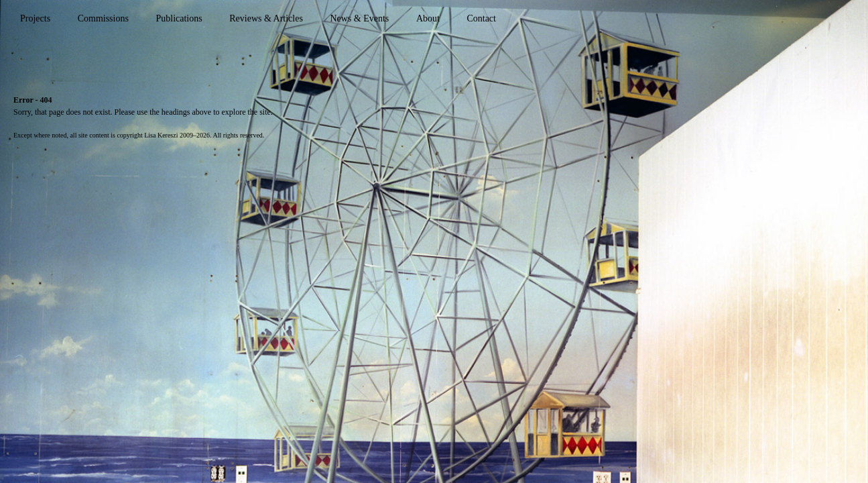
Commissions (103, 18)
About (428, 18)
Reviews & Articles (266, 18)
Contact (481, 18)
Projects (35, 18)
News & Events (359, 18)
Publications (179, 18)
